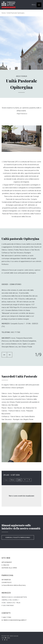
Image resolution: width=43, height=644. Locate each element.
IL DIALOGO (5, 565)
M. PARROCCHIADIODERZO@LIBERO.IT (14, 620)
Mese (13, 480)
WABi (8, 638)
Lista (19, 480)
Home (4, 13)
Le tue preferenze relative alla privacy (14, 585)
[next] (29, 480)
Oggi (6, 480)
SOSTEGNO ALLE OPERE (9, 568)
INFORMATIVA (6, 580)
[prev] (25, 480)
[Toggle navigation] (37, 5)
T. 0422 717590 (6, 617)
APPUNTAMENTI (7, 562)
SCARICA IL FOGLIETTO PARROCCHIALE (18, 537)
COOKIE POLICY (7, 582)
